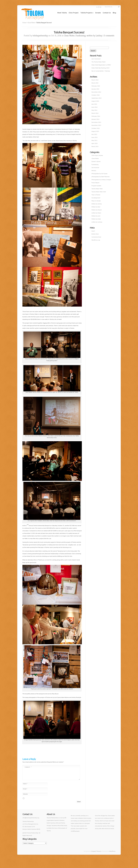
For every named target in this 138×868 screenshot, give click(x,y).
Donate (98, 13)
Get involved (95, 167)
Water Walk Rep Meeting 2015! (101, 68)
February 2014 (96, 116)
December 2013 (96, 122)
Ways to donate (96, 201)
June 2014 (94, 107)
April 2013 (95, 143)
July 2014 (94, 104)
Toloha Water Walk (97, 189)
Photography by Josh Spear (99, 174)
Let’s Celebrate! (96, 59)
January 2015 (95, 89)
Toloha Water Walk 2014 (99, 192)
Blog (114, 13)
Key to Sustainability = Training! (101, 71)
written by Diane (96, 213)
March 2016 (95, 80)
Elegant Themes (96, 854)
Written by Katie (96, 219)
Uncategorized (96, 198)
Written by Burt (96, 207)
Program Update (96, 186)
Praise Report (95, 183)
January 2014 (95, 119)
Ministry (94, 171)
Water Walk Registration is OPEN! (101, 65)
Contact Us (107, 13)
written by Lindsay (94, 36)
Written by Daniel (97, 210)
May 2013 (94, 140)
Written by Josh (96, 216)
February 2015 (96, 86)
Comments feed (96, 237)
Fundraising (81, 36)
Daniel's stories (96, 161)
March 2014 (95, 113)
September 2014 (96, 98)
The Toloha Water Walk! (99, 62)
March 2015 (95, 83)
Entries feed (95, 234)
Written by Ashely (97, 204)
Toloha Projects (86, 13)
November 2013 (96, 125)
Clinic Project (74, 13)
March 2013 (95, 146)
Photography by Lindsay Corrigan (101, 180)
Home (24, 23)
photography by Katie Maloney (101, 177)
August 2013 (95, 131)
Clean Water (31, 23)
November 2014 (96, 92)
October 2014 (96, 95)
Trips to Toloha (96, 195)
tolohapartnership (40, 36)
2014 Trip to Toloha (97, 155)
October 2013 (96, 128)
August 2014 (95, 101)
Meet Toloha (62, 13)
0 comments (109, 36)
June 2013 (94, 137)
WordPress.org (96, 240)
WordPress (112, 854)
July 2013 (94, 134)
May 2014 (94, 110)
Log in (93, 231)
